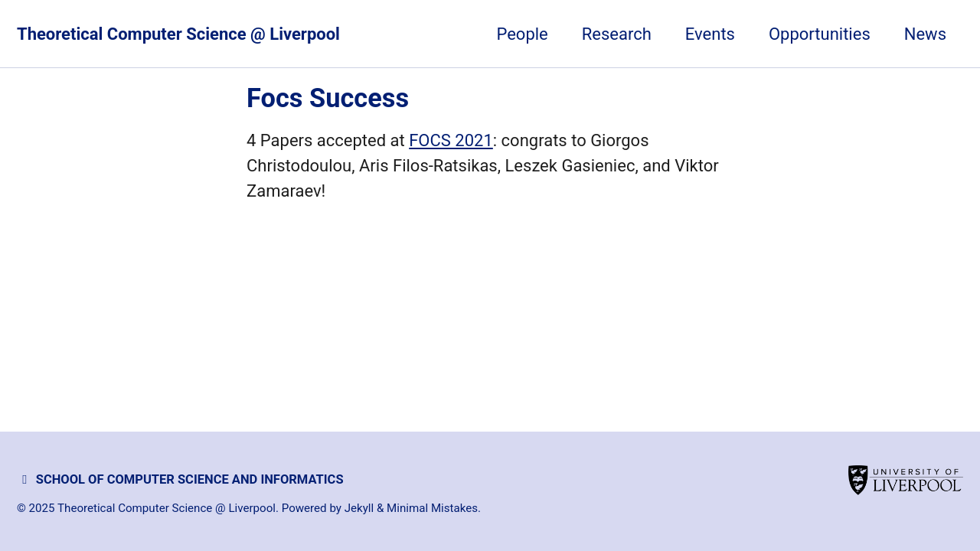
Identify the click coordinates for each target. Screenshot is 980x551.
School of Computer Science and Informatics (180, 479)
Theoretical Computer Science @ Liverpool (178, 34)
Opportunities (820, 34)
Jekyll (359, 508)
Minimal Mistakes (432, 508)
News (925, 34)
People (522, 34)
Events (710, 34)
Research (617, 34)
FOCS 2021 (451, 140)
